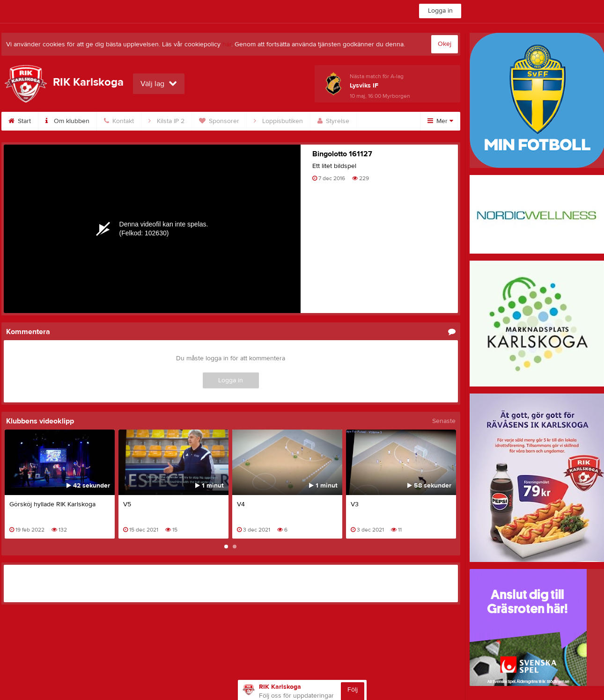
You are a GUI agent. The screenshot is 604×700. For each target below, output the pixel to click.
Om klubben (67, 121)
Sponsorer (219, 121)
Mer (440, 121)
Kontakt (119, 121)
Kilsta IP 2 (166, 121)
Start (20, 121)
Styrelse (333, 121)
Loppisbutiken (278, 121)
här (227, 44)
